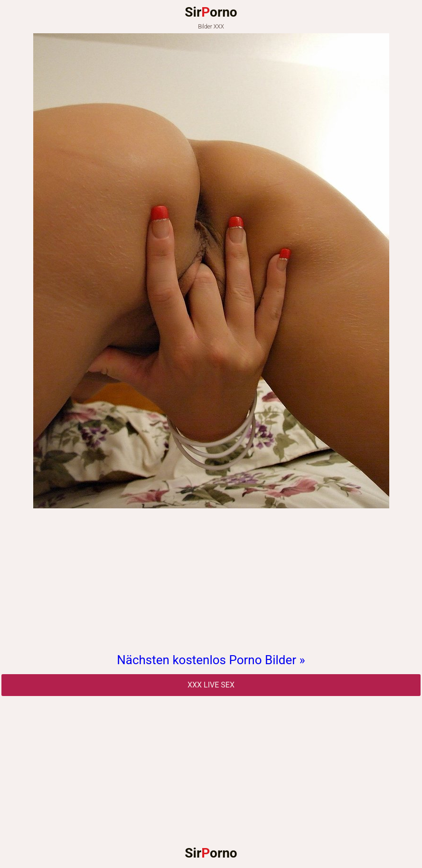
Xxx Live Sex (211, 685)
